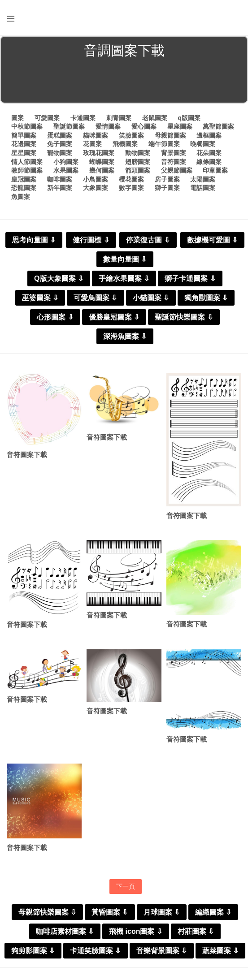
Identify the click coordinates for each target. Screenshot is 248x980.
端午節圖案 (164, 144)
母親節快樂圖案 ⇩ (47, 912)
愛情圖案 (108, 126)
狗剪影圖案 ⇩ (33, 951)
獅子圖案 (167, 188)
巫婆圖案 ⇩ (40, 298)
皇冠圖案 (24, 179)
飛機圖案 (125, 144)
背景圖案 (174, 153)
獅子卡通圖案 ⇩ (190, 278)
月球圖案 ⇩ (162, 912)
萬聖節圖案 (218, 126)
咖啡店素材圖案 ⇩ (65, 931)
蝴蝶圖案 (102, 162)
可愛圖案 (47, 118)
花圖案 (92, 144)
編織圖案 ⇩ (213, 912)
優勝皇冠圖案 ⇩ (114, 317)
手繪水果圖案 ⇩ (124, 278)
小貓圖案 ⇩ (151, 298)
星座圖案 (180, 126)
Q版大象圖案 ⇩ (59, 278)
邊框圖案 (209, 135)
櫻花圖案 (131, 179)
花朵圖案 (209, 153)
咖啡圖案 (60, 179)
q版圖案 (189, 118)
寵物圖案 (60, 153)
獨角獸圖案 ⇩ (206, 298)
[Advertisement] (124, 82)
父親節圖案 (177, 170)
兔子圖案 (60, 144)
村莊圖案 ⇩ (196, 931)
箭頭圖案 (138, 170)
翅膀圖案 (138, 162)
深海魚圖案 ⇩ (125, 336)
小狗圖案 (66, 162)
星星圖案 (24, 153)
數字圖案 (131, 188)
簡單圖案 (24, 135)
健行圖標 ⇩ (91, 240)
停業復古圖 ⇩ (148, 240)
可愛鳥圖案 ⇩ (95, 298)
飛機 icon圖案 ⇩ (136, 931)
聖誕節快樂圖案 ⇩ (184, 317)
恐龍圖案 (24, 188)
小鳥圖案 (96, 179)
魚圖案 (21, 197)
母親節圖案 (170, 135)
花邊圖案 (24, 144)
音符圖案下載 (27, 455)
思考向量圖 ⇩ (34, 240)
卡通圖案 (83, 118)
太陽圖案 (203, 179)
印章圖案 (215, 170)
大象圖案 (96, 188)
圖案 (17, 118)
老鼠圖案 (155, 118)
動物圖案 (138, 153)
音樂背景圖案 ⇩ (162, 951)
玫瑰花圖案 (99, 153)
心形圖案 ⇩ (55, 317)
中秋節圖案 (27, 126)
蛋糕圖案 (60, 135)
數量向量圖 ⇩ (125, 259)
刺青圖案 (119, 118)
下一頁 (126, 886)
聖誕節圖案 (69, 126)
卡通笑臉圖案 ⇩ (95, 951)
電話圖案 (203, 188)
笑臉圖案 (131, 135)
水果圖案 (66, 170)
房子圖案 (167, 179)
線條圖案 (209, 162)
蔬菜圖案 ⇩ (220, 951)
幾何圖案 (102, 170)
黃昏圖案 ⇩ (110, 912)
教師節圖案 (27, 170)
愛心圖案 (144, 126)
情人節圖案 (27, 162)
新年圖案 (60, 188)
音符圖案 (174, 162)
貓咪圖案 (96, 135)
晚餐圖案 (203, 144)
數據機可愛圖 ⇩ (212, 240)
